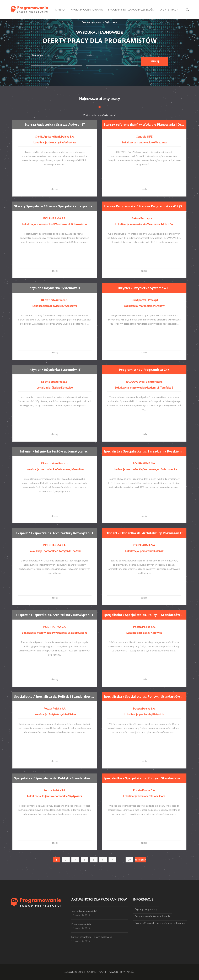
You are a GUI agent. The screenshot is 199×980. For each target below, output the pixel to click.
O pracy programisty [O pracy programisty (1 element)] (146, 909)
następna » (141, 860)
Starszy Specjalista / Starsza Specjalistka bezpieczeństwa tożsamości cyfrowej (55, 206)
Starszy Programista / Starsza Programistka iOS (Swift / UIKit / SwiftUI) (144, 206)
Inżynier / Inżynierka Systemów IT (55, 288)
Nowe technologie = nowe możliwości (92, 937)
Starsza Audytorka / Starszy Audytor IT (55, 124)
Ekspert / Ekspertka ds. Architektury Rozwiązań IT (55, 533)
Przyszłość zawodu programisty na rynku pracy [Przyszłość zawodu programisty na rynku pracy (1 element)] (160, 923)
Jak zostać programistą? (84, 911)
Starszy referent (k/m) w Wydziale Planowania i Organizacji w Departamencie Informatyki (144, 124)
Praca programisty (81, 924)
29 (129, 860)
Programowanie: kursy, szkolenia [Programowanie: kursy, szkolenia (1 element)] (152, 916)
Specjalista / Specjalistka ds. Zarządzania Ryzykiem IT (144, 451)
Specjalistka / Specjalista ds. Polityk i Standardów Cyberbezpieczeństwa (144, 615)
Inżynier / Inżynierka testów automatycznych (55, 451)
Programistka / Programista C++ (144, 370)
